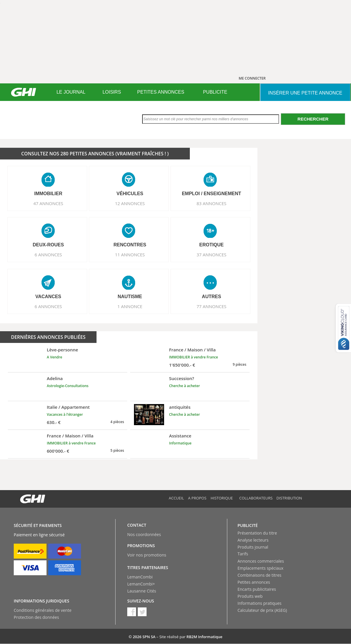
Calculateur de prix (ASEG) (262, 610)
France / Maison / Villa (192, 350)
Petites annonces (254, 582)
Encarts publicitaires (257, 589)
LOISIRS (112, 92)
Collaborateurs (256, 498)
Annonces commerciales (261, 561)
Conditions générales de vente (43, 610)
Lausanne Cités (142, 591)
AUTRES (211, 297)
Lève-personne (62, 350)
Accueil (176, 498)
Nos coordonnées (144, 534)
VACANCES (48, 297)
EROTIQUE (211, 245)
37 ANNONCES (211, 255)
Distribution (289, 498)
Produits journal (253, 547)
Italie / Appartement (68, 407)
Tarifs (243, 554)
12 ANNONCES (130, 203)
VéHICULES (130, 194)
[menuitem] (71, 92)
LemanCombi (140, 577)
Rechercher (313, 119)
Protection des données (36, 617)
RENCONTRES (130, 245)
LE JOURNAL (71, 92)
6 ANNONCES (48, 255)
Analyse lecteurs (253, 540)
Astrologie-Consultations (68, 386)
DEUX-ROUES (48, 245)
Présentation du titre (257, 533)
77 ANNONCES (211, 306)
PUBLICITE (215, 92)
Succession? (182, 378)
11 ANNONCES (130, 255)
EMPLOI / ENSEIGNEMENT (212, 194)
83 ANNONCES (211, 203)
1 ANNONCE (130, 306)
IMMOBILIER (48, 194)
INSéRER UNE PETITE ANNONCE (305, 93)
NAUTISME (130, 297)
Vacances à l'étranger (65, 414)
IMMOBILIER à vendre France (193, 357)
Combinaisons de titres (259, 575)
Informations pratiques (259, 603)
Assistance (180, 436)
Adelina (55, 378)
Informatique (180, 443)
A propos (197, 498)
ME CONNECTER (252, 78)
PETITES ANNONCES (161, 92)
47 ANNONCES (48, 203)
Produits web (250, 596)
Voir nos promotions (147, 555)
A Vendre (55, 357)
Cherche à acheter (184, 386)
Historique (222, 498)
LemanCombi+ (141, 584)
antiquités (180, 407)
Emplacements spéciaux (260, 568)
